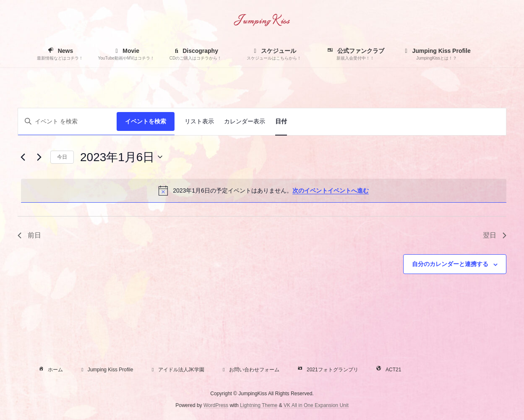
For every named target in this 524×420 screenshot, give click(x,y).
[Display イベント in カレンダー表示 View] (245, 122)
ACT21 (388, 370)
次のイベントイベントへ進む (331, 190)
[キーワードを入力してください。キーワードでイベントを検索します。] (67, 121)
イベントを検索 (146, 121)
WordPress (216, 405)
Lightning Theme (259, 405)
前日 (29, 235)
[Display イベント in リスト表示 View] (199, 122)
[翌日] (39, 157)
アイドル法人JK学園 (177, 370)
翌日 (495, 235)
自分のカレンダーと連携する (450, 264)
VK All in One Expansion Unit (316, 405)
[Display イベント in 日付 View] (281, 122)
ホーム (50, 370)
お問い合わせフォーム (250, 370)
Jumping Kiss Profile (106, 370)
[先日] (23, 157)
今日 (62, 157)
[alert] (264, 190)
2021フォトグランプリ (327, 370)
